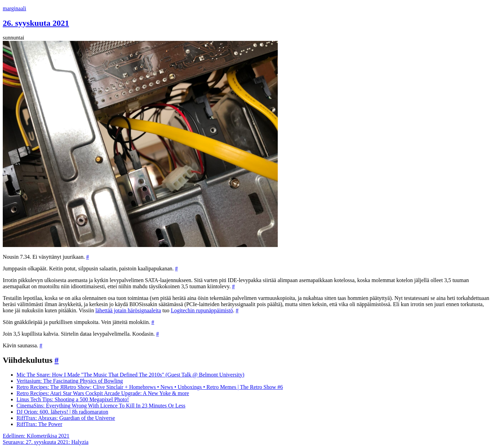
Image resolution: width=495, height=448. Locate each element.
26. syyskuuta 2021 (36, 23)
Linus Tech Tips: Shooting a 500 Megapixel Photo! (73, 399)
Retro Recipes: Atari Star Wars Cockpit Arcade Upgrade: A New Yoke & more (103, 393)
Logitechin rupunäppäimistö (202, 310)
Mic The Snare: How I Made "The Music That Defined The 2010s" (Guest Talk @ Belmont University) (130, 375)
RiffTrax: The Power (39, 424)
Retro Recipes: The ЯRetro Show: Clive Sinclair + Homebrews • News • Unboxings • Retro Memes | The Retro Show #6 (150, 387)
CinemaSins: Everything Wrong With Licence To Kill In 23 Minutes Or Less (101, 406)
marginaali (14, 8)
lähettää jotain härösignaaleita (128, 310)
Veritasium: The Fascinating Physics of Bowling (70, 381)
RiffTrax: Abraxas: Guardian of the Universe (66, 418)
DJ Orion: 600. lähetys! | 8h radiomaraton (62, 412)
